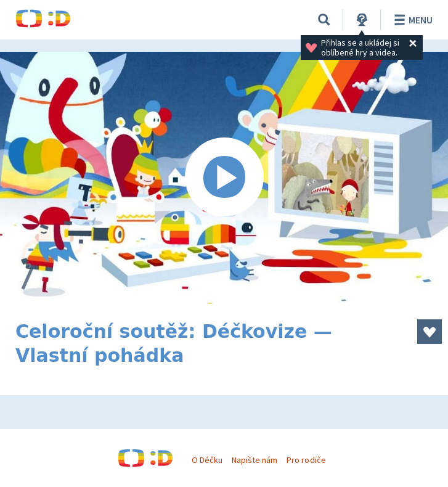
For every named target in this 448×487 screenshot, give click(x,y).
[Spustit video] (224, 178)
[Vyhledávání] (324, 20)
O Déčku (207, 460)
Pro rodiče (306, 460)
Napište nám (255, 460)
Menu (411, 20)
